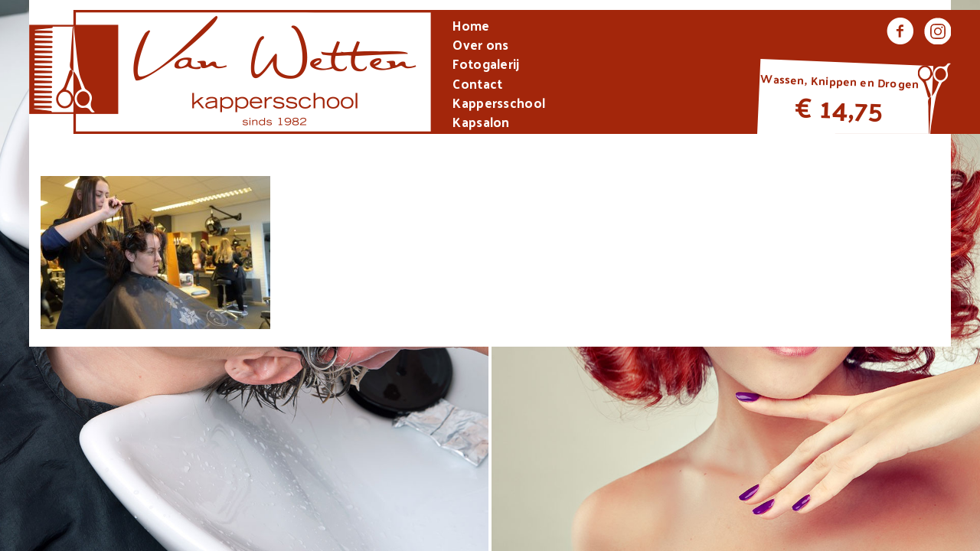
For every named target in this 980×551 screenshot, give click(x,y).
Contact (477, 85)
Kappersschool (499, 104)
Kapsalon (481, 124)
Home (471, 27)
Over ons (480, 46)
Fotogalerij (486, 65)
